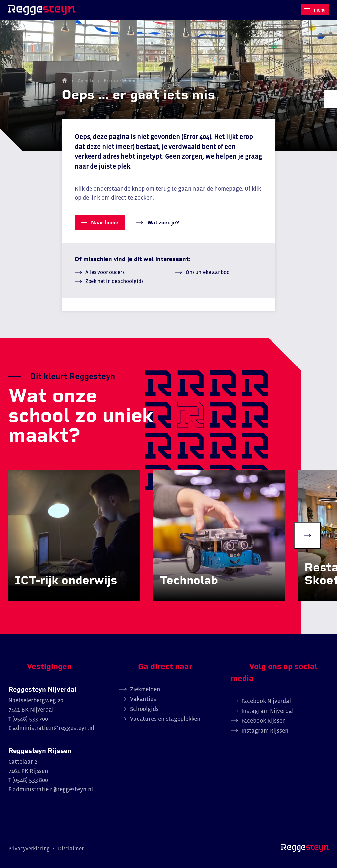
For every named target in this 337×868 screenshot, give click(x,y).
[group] (74, 535)
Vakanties (143, 699)
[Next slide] (307, 535)
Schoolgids (144, 709)
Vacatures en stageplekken (165, 719)
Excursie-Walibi (119, 81)
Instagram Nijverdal (267, 711)
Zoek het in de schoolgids (114, 281)
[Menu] (315, 10)
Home (65, 80)
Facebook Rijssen (264, 721)
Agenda (86, 81)
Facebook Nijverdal (266, 701)
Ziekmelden (145, 689)
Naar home (104, 222)
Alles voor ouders (105, 272)
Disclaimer (71, 848)
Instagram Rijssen (265, 731)
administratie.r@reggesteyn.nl (53, 789)
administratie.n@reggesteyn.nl (54, 728)
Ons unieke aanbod (208, 272)
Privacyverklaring (29, 848)
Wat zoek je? (163, 222)
